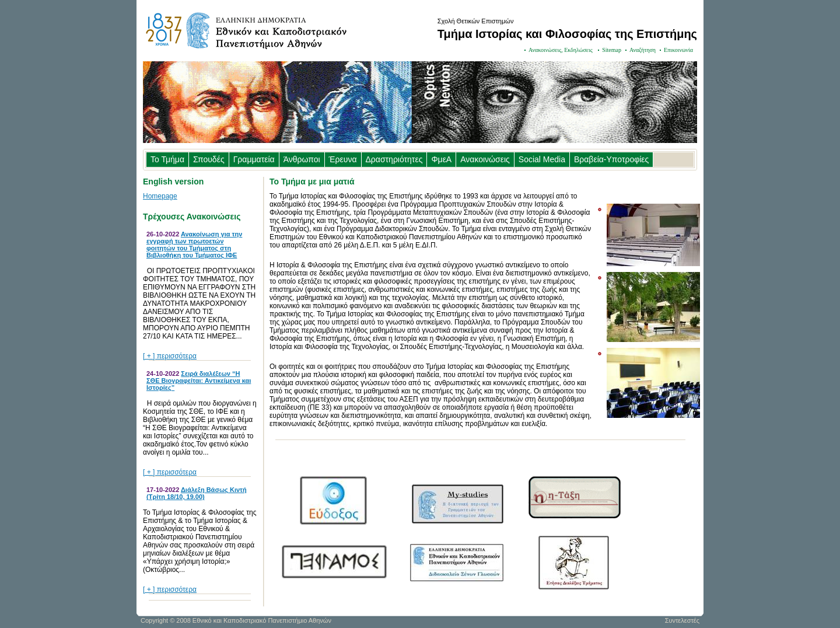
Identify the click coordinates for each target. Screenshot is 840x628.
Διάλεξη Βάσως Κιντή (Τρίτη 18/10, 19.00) (197, 493)
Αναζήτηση (643, 50)
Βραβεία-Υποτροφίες (611, 159)
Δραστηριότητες (394, 159)
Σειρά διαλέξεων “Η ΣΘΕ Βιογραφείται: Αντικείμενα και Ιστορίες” (199, 381)
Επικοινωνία (678, 50)
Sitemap (612, 50)
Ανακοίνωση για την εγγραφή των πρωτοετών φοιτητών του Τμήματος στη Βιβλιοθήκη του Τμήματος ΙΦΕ (194, 245)
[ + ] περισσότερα (170, 356)
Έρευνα (343, 159)
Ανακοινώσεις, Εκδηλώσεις (561, 50)
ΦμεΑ (441, 159)
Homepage (160, 196)
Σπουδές (209, 159)
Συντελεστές (682, 620)
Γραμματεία (254, 159)
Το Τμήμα (167, 159)
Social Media (542, 159)
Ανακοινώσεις (485, 159)
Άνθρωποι (302, 159)
